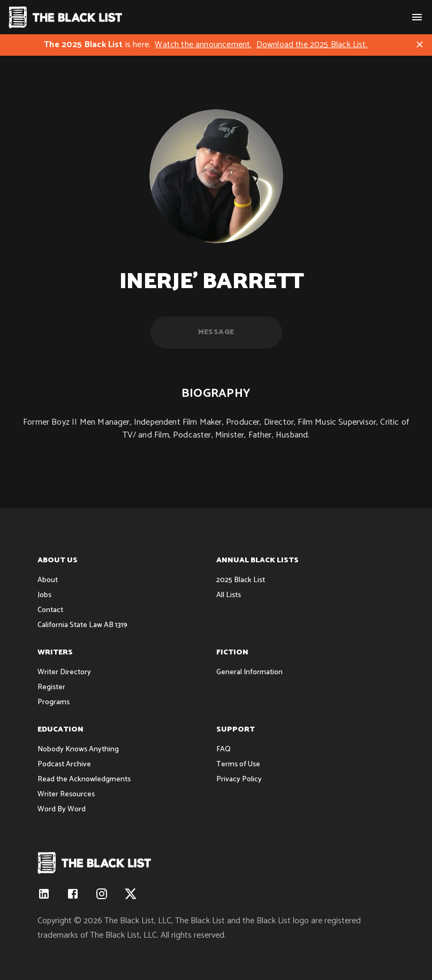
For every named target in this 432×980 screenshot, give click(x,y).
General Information (249, 672)
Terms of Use (238, 764)
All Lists (229, 595)
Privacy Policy (239, 779)
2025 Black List (241, 580)
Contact (50, 610)
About (48, 580)
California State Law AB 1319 (82, 625)
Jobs (44, 595)
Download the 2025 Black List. (312, 45)
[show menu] (417, 17)
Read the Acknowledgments (84, 779)
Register (51, 687)
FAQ (223, 749)
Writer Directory (64, 672)
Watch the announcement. (203, 45)
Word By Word (62, 809)
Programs (54, 702)
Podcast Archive (64, 764)
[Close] (420, 44)
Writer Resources (66, 794)
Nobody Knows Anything (78, 749)
